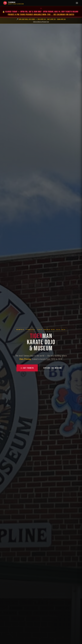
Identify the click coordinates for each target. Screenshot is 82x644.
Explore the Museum (52, 370)
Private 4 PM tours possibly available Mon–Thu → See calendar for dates (41, 14)
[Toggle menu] (77, 3)
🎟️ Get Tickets (27, 370)
